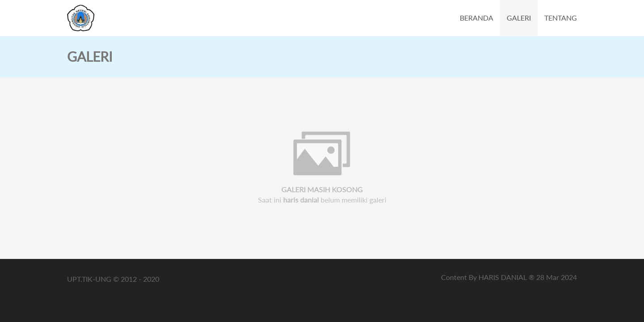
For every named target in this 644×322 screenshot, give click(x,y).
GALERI (519, 18)
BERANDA (477, 18)
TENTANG (561, 18)
